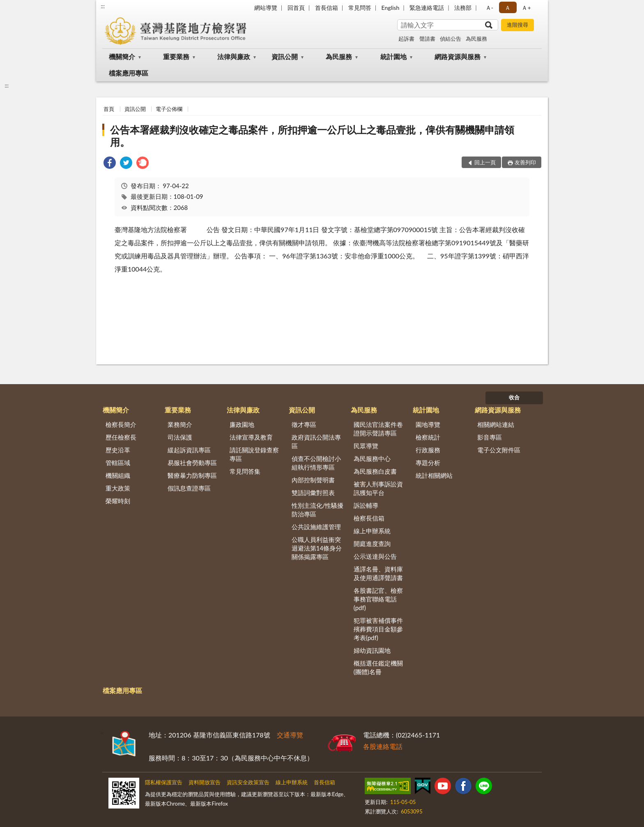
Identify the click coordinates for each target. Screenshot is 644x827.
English (391, 8)
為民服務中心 (372, 458)
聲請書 (427, 39)
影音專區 (490, 437)
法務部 (463, 8)
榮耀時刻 (118, 501)
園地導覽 (428, 424)
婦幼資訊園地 (372, 650)
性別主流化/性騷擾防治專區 (318, 510)
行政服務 (428, 450)
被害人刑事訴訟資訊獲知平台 (378, 488)
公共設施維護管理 (316, 527)
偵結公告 (451, 39)
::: (103, 6)
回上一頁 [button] (485, 162)
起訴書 (406, 39)
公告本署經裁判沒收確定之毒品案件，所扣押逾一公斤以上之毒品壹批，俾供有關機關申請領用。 (312, 136)
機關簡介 (122, 56)
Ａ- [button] (489, 8)
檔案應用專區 (129, 73)
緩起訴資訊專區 (189, 450)
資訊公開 (285, 56)
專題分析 (428, 463)
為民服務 (476, 39)
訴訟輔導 (366, 505)
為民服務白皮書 (375, 471)
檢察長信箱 (369, 518)
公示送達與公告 (375, 556)
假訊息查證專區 (189, 488)
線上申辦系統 (372, 531)
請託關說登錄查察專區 (254, 454)
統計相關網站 (434, 475)
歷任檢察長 (121, 437)
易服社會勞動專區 (192, 463)
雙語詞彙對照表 (313, 493)
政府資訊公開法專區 (316, 441)
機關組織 (118, 475)
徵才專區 (304, 424)
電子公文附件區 (499, 450)
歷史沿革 (118, 450)
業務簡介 (180, 424)
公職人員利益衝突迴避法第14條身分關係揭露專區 (317, 548)
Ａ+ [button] (526, 8)
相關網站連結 (496, 424)
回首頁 (296, 8)
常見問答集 (245, 471)
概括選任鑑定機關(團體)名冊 (378, 667)
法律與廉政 (234, 56)
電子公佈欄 (169, 109)
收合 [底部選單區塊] (514, 397)
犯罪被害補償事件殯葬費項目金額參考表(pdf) (378, 629)
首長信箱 (327, 8)
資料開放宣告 (205, 782)
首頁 (109, 109)
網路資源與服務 (458, 56)
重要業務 (176, 56)
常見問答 (360, 8)
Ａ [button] (508, 8)
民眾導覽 (366, 446)
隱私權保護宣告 (164, 782)
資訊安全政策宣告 (248, 782)
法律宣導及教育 (251, 437)
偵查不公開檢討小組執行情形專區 (316, 463)
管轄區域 (118, 463)
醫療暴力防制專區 (192, 475)
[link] (110, 164)
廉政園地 (242, 424)
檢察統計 (428, 437)
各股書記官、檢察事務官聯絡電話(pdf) (378, 599)
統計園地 (393, 56)
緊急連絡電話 (427, 8)
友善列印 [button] (525, 162)
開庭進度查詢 (372, 544)
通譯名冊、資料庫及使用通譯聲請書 (378, 573)
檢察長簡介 (121, 424)
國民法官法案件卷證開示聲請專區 (378, 429)
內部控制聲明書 (313, 480)
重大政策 (118, 488)
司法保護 (180, 437)
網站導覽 (266, 8)
